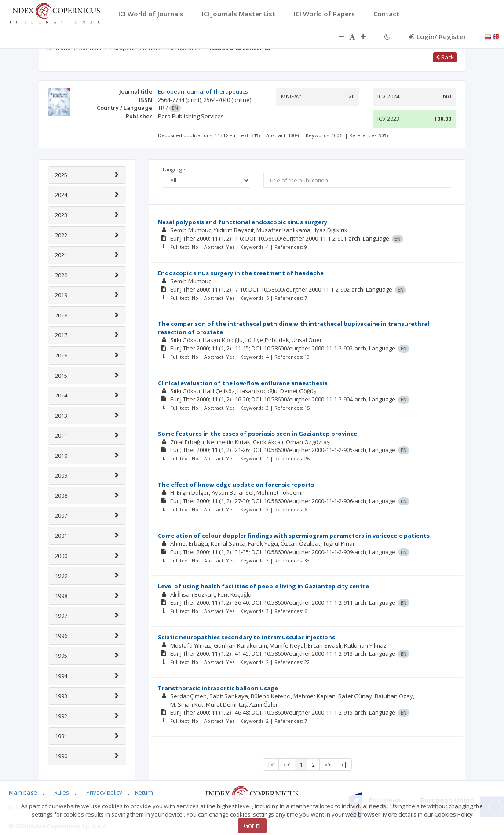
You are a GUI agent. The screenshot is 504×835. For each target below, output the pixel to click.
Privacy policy (104, 792)
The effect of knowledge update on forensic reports (236, 485)
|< (271, 765)
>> (328, 765)
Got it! (252, 826)
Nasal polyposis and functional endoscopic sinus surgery (243, 222)
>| (344, 765)
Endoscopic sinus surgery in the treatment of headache (241, 273)
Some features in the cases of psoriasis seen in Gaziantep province (257, 434)
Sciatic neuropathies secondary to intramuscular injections (247, 637)
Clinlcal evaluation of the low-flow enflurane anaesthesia (243, 383)
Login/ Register (437, 36)
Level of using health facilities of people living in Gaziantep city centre (263, 586)
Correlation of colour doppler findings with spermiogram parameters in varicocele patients (294, 536)
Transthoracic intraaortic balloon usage (218, 688)
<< (287, 765)
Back (445, 57)
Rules (62, 792)
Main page (23, 792)
